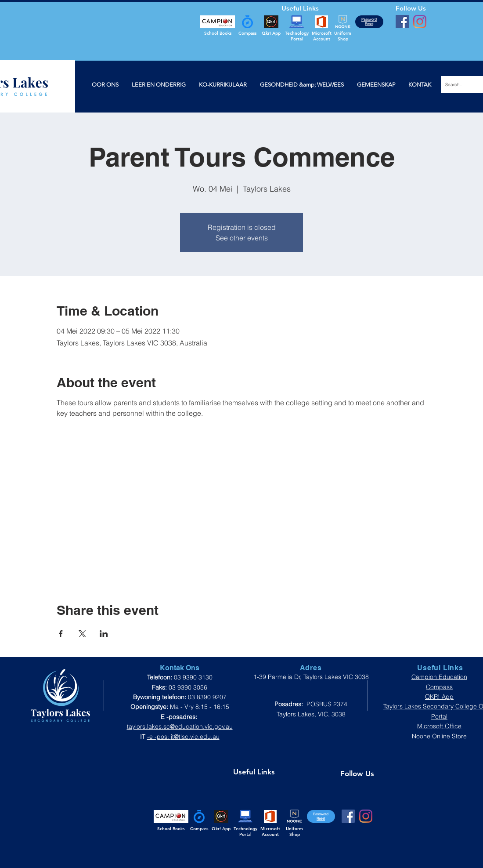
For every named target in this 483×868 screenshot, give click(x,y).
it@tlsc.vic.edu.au (195, 737)
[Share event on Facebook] (61, 634)
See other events (242, 238)
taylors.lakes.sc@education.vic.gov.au (180, 726)
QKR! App (439, 697)
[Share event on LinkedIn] (104, 634)
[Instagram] (420, 22)
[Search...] (460, 85)
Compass (439, 687)
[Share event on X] (82, 634)
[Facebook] (402, 22)
